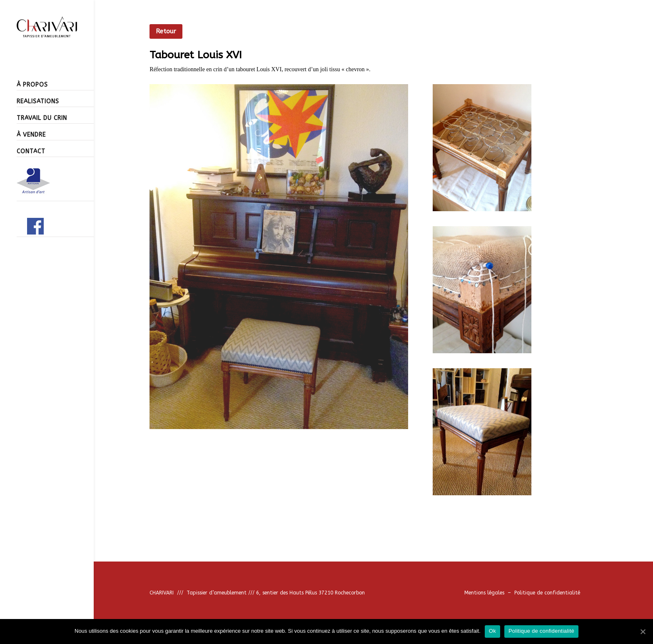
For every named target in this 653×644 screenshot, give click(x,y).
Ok (492, 631)
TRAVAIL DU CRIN (42, 118)
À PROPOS (32, 85)
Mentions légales (486, 593)
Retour (166, 31)
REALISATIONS (38, 101)
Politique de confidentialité (547, 593)
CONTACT (31, 151)
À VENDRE (31, 135)
